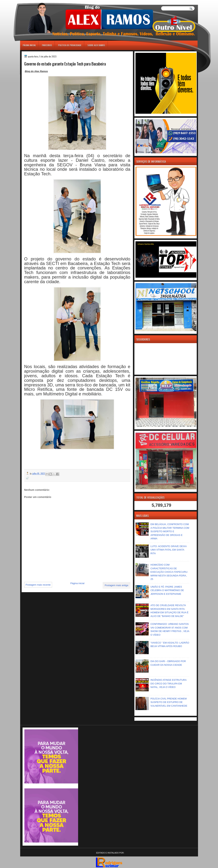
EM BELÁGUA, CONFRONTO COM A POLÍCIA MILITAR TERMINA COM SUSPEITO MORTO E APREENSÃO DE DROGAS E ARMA (170, 531)
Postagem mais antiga (117, 585)
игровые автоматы (36, 2)
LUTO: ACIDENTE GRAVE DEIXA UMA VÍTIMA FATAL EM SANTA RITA (169, 550)
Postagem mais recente (38, 585)
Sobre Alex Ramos (96, 45)
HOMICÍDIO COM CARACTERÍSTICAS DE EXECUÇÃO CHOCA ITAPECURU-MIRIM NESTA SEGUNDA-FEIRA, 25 (169, 572)
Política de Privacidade (70, 45)
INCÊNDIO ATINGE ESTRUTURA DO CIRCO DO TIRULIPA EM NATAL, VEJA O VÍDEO (168, 684)
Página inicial (29, 45)
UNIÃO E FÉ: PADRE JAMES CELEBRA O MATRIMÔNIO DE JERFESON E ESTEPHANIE (167, 590)
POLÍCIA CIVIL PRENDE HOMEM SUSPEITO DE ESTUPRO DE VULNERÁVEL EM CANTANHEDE (169, 702)
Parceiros (47, 45)
